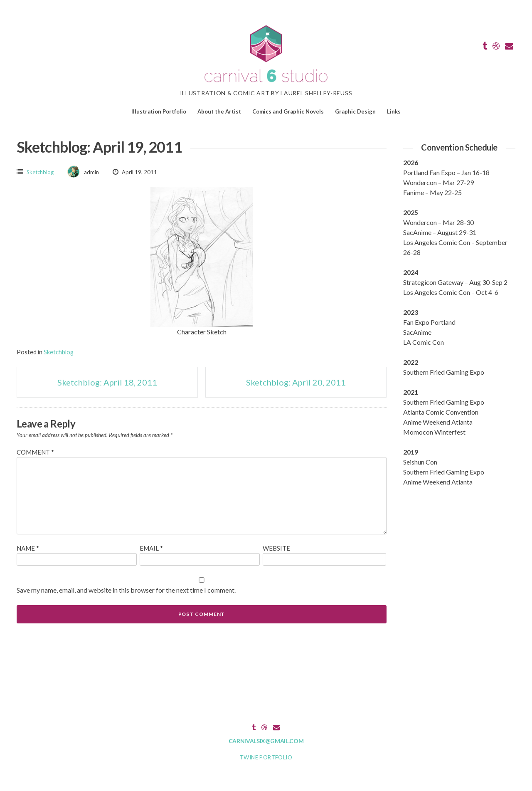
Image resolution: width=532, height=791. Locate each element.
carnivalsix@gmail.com (266, 741)
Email (151, 548)
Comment (35, 452)
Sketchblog (40, 172)
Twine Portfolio (266, 757)
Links (394, 111)
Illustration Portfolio (159, 111)
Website (276, 548)
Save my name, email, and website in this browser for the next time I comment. (126, 590)
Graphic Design (355, 111)
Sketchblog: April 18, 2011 (107, 382)
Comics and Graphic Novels (288, 111)
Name (28, 548)
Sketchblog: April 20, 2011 (296, 382)
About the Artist (219, 111)
